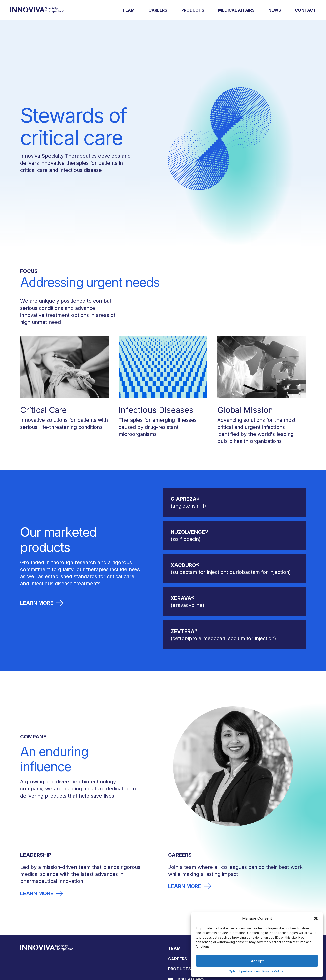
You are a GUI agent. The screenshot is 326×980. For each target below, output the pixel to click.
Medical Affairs (236, 10)
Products (193, 10)
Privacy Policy (273, 971)
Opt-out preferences (244, 971)
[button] (316, 918)
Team (128, 10)
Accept (257, 961)
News (275, 10)
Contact (305, 10)
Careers (158, 10)
